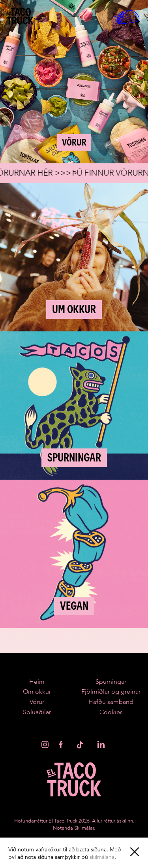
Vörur (37, 702)
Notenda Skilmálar (73, 828)
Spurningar (111, 682)
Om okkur (37, 692)
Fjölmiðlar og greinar (111, 692)
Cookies (111, 712)
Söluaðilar (37, 712)
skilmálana (102, 857)
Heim (37, 682)
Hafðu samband (111, 702)
